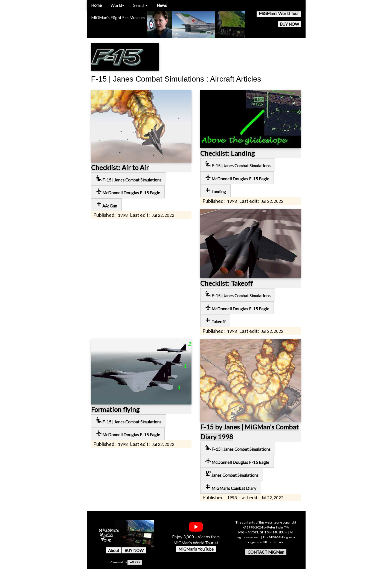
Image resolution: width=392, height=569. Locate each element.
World (117, 5)
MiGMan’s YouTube (196, 549)
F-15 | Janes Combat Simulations (129, 179)
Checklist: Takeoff (227, 283)
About (114, 550)
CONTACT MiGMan (266, 552)
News (162, 5)
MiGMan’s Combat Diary (231, 487)
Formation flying (115, 409)
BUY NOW (289, 24)
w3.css (135, 562)
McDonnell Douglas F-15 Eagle (128, 191)
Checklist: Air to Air (120, 167)
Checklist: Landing (227, 153)
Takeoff (215, 320)
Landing (215, 190)
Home (96, 5)
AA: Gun (106, 205)
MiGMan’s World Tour (279, 13)
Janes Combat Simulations (232, 474)
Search (141, 5)
